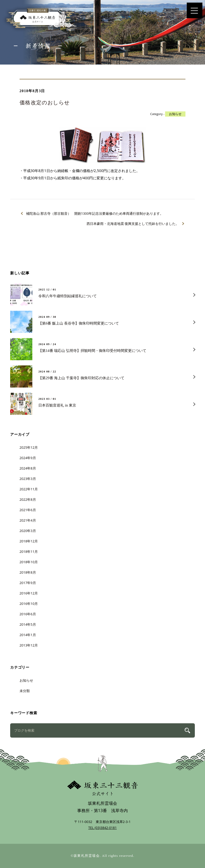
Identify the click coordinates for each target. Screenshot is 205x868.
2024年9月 (28, 458)
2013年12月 (29, 645)
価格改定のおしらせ (45, 102)
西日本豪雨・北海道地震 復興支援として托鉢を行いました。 (133, 224)
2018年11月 (29, 552)
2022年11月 (29, 489)
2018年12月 (29, 541)
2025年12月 (29, 447)
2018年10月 (29, 562)
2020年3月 (28, 531)
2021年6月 (28, 510)
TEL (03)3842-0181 (102, 828)
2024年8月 (28, 468)
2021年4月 (28, 520)
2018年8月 (28, 572)
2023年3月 (28, 479)
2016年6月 (28, 614)
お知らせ (175, 114)
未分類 (25, 691)
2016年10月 (29, 604)
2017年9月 (28, 583)
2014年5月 (28, 624)
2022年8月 (28, 499)
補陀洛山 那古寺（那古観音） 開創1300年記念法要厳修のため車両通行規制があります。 (95, 213)
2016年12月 (29, 593)
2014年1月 (28, 635)
